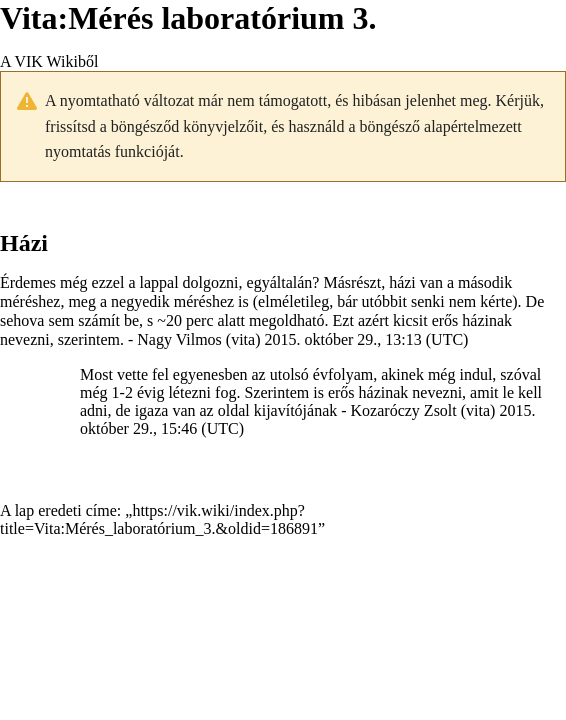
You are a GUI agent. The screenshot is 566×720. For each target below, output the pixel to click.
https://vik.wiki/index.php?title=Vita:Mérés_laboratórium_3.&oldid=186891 (159, 519)
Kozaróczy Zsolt (404, 410)
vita (243, 339)
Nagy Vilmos (179, 339)
